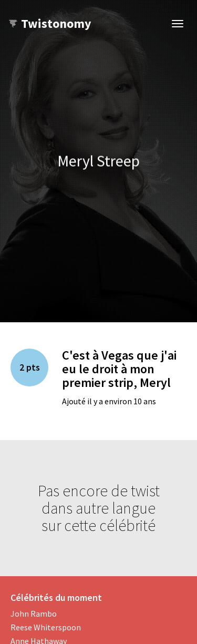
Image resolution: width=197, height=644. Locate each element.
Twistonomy (50, 23)
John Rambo (34, 614)
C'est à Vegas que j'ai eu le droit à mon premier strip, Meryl (119, 369)
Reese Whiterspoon (46, 627)
